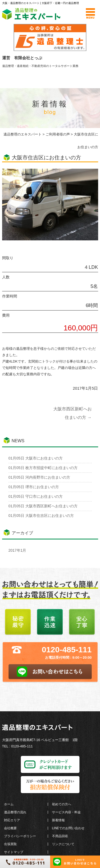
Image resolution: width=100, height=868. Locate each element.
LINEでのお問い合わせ (68, 828)
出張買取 (10, 844)
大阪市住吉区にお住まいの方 (41, 516)
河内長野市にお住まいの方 (39, 477)
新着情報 (58, 820)
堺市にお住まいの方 (34, 487)
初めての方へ (62, 804)
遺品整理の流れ (15, 812)
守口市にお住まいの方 (36, 496)
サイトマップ (14, 852)
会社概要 (10, 828)
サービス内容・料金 (66, 812)
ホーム (9, 804)
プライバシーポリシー (20, 836)
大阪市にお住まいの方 (36, 458)
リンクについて (63, 844)
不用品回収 (60, 836)
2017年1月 (17, 550)
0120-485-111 (67, 650)
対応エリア (12, 820)
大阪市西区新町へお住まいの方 (43, 506)
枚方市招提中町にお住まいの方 (43, 468)
